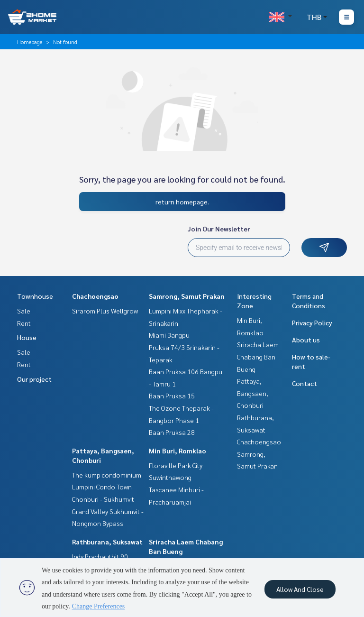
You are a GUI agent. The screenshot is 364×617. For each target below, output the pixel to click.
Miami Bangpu (169, 335)
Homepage (30, 42)
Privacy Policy (312, 322)
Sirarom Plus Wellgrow (105, 311)
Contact (305, 383)
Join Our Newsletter (219, 229)
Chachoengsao (95, 296)
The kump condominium (107, 475)
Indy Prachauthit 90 (100, 556)
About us (306, 340)
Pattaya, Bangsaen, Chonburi (253, 393)
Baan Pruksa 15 (172, 396)
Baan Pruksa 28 (172, 432)
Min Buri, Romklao (177, 451)
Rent (24, 323)
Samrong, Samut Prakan (187, 296)
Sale (24, 311)
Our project (34, 379)
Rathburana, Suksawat (107, 542)
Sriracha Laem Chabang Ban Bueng (258, 356)
